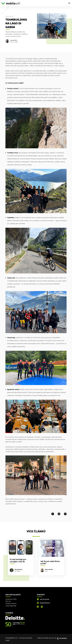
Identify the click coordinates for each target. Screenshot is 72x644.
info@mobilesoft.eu (45, 603)
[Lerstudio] (62, 638)
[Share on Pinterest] (65, 513)
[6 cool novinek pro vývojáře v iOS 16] (21, 558)
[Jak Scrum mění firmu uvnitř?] (51, 558)
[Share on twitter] (59, 513)
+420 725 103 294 (44, 599)
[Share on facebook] (53, 513)
